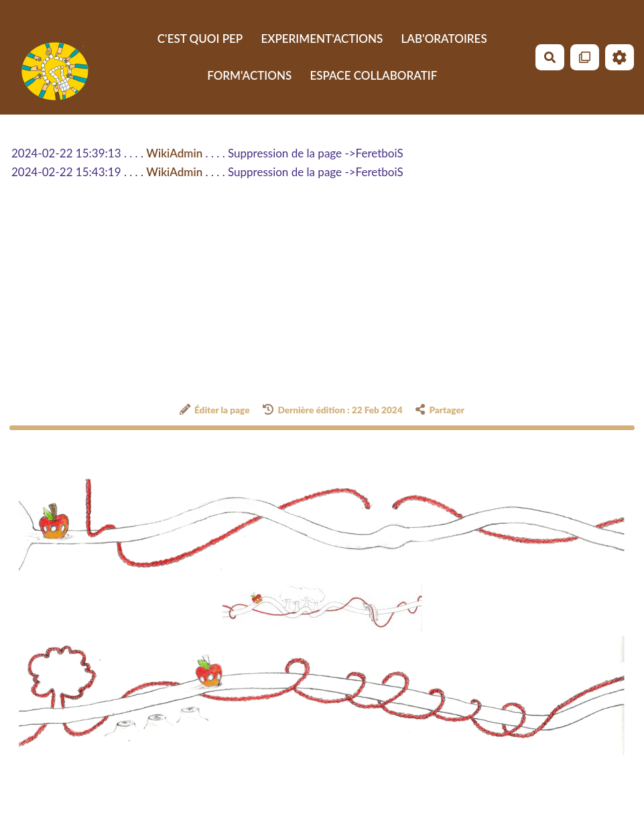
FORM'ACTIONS (249, 75)
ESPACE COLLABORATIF (373, 75)
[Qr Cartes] (585, 57)
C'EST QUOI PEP (200, 39)
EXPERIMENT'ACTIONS (322, 39)
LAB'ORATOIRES (444, 39)
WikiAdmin (174, 153)
